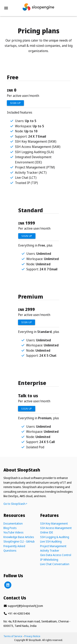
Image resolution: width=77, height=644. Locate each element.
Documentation (13, 523)
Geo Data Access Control (56, 555)
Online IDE (47, 532)
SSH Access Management (56, 528)
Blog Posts (10, 528)
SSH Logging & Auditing (55, 537)
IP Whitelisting (49, 560)
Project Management (53, 546)
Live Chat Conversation (55, 564)
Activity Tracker (50, 550)
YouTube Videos (13, 532)
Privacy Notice (32, 636)
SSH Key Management (54, 523)
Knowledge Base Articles (19, 537)
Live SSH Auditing (51, 541)
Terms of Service (13, 636)
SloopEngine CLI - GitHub (19, 541)
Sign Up (16, 103)
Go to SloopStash (15, 504)
